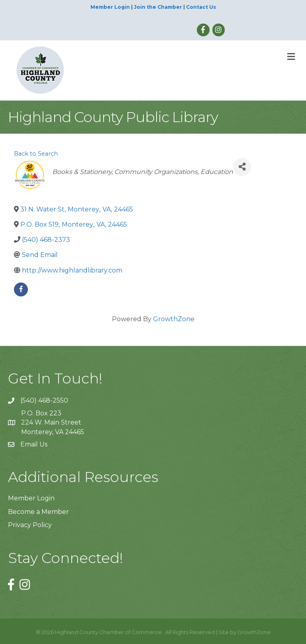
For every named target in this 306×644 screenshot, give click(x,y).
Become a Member (38, 512)
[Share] (242, 167)
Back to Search (36, 154)
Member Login (110, 7)
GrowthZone (174, 319)
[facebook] (21, 289)
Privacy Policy (30, 525)
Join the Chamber (158, 7)
